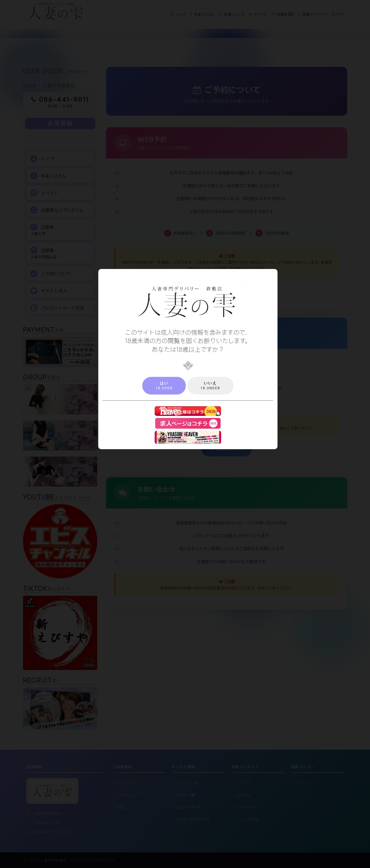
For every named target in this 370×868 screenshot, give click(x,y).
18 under (210, 386)
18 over (164, 386)
